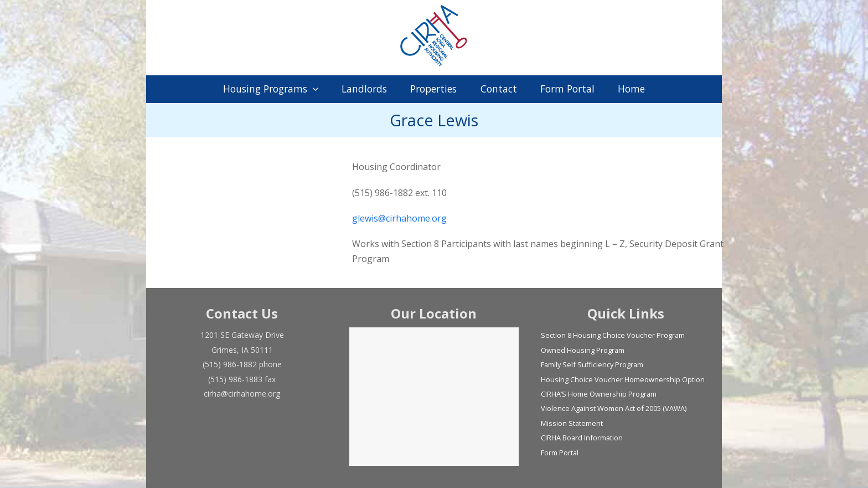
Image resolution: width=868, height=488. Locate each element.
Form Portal (560, 453)
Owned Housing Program (583, 350)
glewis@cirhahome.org (399, 218)
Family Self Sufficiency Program (592, 364)
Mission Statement (572, 423)
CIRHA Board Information (582, 438)
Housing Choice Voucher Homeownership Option (623, 379)
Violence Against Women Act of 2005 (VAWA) (614, 408)
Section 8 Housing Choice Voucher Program (613, 335)
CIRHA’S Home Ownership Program (599, 394)
